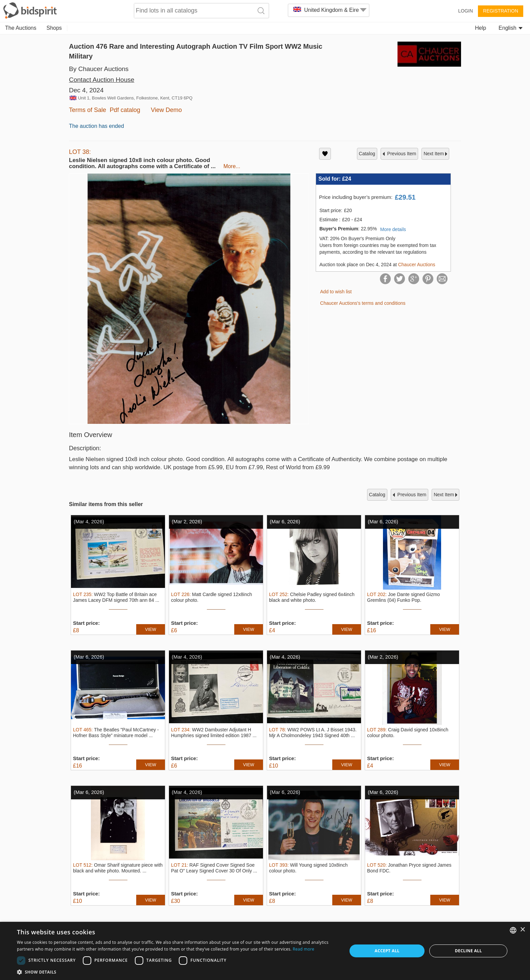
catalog (367, 154)
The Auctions (21, 28)
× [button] (522, 930)
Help (480, 28)
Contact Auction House (102, 80)
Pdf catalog (125, 110)
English (511, 28)
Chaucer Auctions (417, 265)
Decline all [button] (468, 951)
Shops (54, 28)
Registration (501, 11)
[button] (177, 972)
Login (465, 11)
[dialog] (265, 951)
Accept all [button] (387, 951)
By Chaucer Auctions (99, 69)
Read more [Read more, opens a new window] (304, 949)
